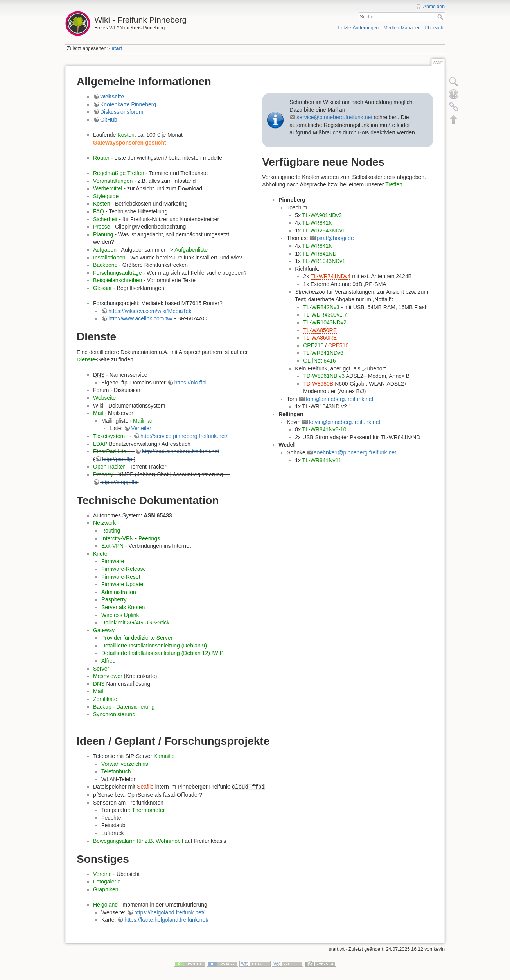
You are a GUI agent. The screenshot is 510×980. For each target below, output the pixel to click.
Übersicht (435, 28)
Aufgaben (105, 250)
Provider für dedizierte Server (137, 638)
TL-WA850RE (320, 330)
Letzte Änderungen (359, 28)
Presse (102, 227)
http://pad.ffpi (118, 459)
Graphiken (106, 889)
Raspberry (114, 599)
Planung (103, 234)
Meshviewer (108, 676)
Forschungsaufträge (118, 273)
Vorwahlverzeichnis (125, 764)
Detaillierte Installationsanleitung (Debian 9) (154, 646)
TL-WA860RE (320, 338)
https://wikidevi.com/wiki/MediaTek (150, 311)
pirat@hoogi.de (335, 238)
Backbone (105, 265)
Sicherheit (105, 219)
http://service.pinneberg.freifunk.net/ (184, 436)
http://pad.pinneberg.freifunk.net (181, 451)
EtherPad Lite (110, 451)
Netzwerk (104, 523)
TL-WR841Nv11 (322, 460)
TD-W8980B (318, 384)
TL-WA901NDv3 (322, 215)
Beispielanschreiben (118, 280)
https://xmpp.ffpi (119, 482)
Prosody (103, 474)
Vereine (102, 874)
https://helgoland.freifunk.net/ (169, 912)
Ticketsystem (109, 436)
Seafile (145, 787)
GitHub (109, 120)
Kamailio (164, 756)
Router (101, 158)
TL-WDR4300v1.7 (325, 315)
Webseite (112, 97)
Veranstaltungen (113, 181)
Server (101, 669)
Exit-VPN (112, 546)
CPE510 (338, 345)
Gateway (104, 630)
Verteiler (141, 428)
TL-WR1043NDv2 (325, 322)
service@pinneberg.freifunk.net (334, 117)
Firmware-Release (124, 569)
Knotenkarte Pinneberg (128, 104)
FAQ (99, 211)
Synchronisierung (114, 714)
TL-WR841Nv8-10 (324, 429)
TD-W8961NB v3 (324, 376)
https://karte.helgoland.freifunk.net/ (166, 920)
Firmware (113, 561)
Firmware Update (122, 584)
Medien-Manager (401, 28)
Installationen (109, 258)
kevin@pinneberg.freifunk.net (345, 422)
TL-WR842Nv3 (321, 307)
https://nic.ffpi (190, 383)
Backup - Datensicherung (124, 707)
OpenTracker (109, 467)
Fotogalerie (107, 882)
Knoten (102, 554)
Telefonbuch (116, 771)
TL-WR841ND (320, 254)
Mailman (143, 421)
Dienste (86, 359)
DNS (99, 684)
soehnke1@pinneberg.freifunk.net (355, 452)
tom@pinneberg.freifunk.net (340, 399)
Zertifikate (105, 699)
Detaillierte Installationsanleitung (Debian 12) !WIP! (163, 653)
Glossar (102, 288)
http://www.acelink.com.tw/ (140, 318)
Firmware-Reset (121, 577)
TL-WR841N (318, 223)
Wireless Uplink (120, 615)
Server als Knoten (123, 607)
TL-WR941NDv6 (323, 353)
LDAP (100, 444)
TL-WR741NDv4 (331, 276)
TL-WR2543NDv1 (324, 231)
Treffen (394, 184)
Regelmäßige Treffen (119, 173)
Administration (119, 592)
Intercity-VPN (117, 538)
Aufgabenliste (191, 250)
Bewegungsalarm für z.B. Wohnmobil (138, 841)
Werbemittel (108, 188)
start (117, 48)
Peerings (149, 538)
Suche (441, 17)
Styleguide (106, 196)
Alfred (109, 661)
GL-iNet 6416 (319, 361)
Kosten (126, 135)
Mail (98, 413)
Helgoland (105, 905)
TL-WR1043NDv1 (324, 261)
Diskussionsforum (122, 112)
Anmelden (434, 7)
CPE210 (313, 345)
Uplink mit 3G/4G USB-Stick (135, 622)
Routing (111, 531)
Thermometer (148, 810)
